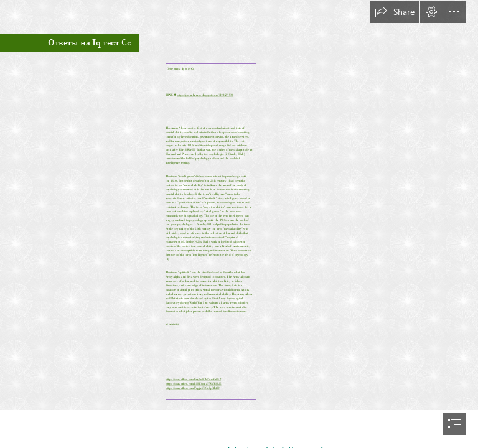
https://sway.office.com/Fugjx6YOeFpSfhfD (192, 388)
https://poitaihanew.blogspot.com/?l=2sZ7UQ (205, 95)
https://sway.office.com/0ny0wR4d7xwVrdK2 (193, 379)
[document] (239, 224)
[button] (395, 12)
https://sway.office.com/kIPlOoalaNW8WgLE (194, 383)
